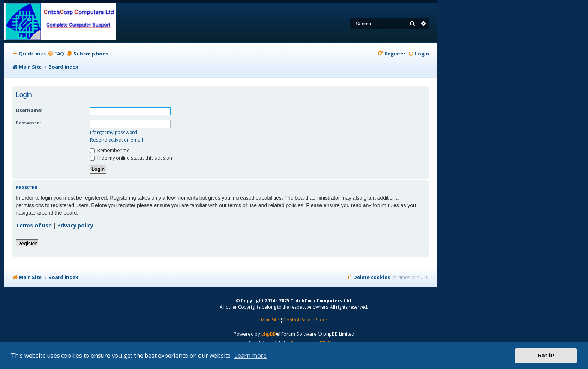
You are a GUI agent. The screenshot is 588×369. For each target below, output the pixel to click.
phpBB (269, 334)
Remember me (110, 150)
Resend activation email (116, 140)
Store (322, 320)
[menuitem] (56, 54)
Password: (28, 123)
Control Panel (297, 320)
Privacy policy (75, 225)
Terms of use (34, 225)
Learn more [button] (250, 356)
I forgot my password (113, 132)
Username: (29, 110)
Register (27, 244)
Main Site (270, 320)
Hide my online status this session (131, 158)
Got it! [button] (546, 355)
